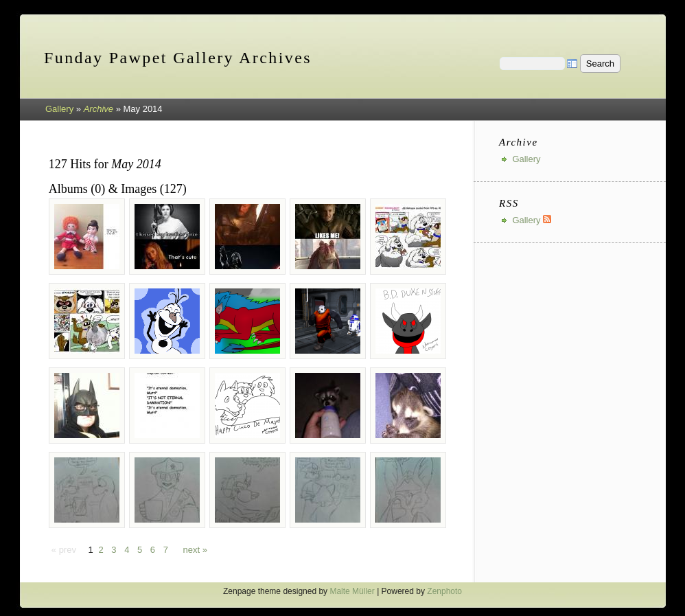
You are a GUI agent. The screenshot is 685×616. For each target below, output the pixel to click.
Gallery (59, 109)
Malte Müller (352, 591)
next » (195, 550)
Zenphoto (444, 591)
